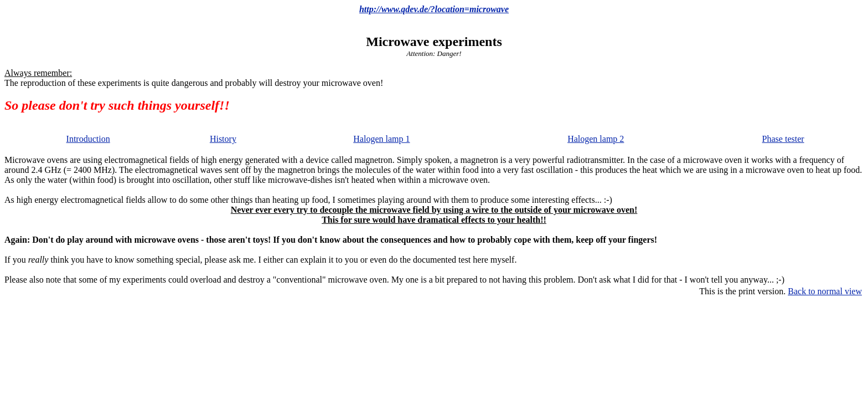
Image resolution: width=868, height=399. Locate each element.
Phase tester (783, 139)
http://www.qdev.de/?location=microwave (434, 9)
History (223, 139)
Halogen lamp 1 (381, 139)
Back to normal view (825, 291)
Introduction (88, 139)
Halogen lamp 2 (596, 139)
